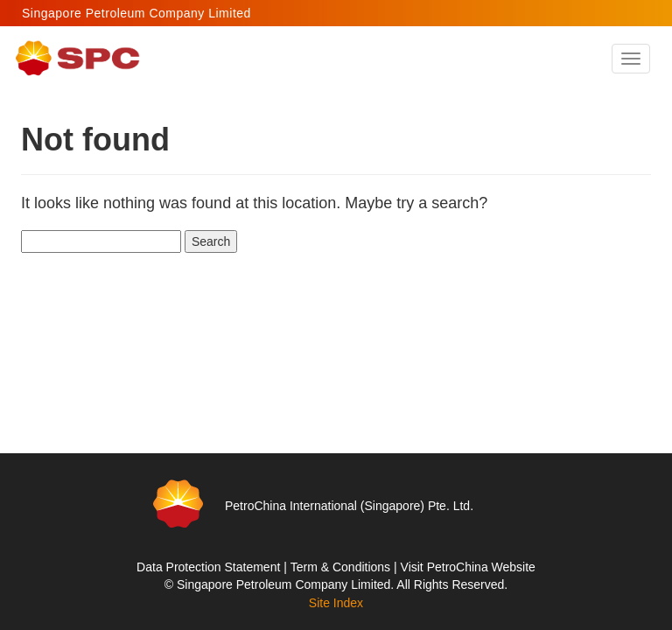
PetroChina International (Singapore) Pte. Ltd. (349, 506)
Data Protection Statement (208, 567)
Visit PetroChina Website (468, 567)
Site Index (336, 603)
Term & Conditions (340, 567)
